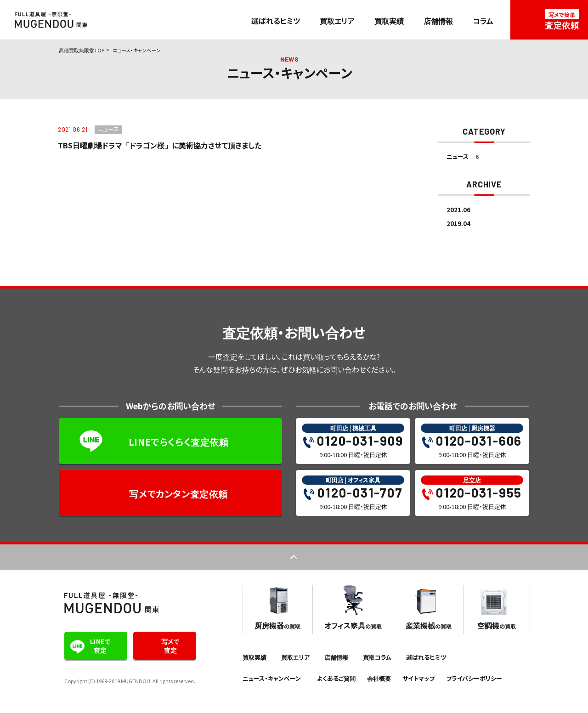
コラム (483, 21)
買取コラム (377, 657)
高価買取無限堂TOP (82, 50)
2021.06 (458, 210)
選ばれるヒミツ (276, 21)
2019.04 (458, 224)
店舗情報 (438, 21)
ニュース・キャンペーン (272, 678)
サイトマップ (418, 678)
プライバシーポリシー (474, 678)
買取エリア (337, 21)
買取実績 (389, 21)
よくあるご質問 (336, 678)
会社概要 (379, 678)
